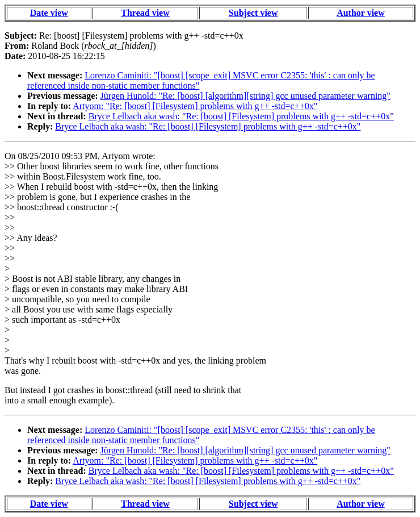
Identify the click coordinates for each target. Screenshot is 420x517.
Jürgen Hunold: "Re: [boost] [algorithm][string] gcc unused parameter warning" (245, 96)
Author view (361, 13)
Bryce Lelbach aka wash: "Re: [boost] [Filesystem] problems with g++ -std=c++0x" (241, 116)
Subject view (253, 13)
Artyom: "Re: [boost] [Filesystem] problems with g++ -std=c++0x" (195, 106)
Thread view (145, 13)
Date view (49, 13)
